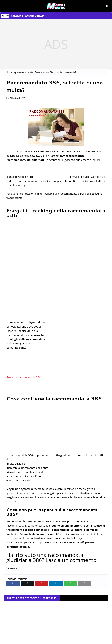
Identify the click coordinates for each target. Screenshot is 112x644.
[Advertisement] (56, 44)
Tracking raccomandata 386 (24, 377)
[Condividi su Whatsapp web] (70, 583)
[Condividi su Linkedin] (56, 583)
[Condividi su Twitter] (27, 583)
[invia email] (85, 583)
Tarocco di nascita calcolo (28, 16)
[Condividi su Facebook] (13, 583)
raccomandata (26, 72)
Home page (12, 72)
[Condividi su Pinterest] (42, 583)
